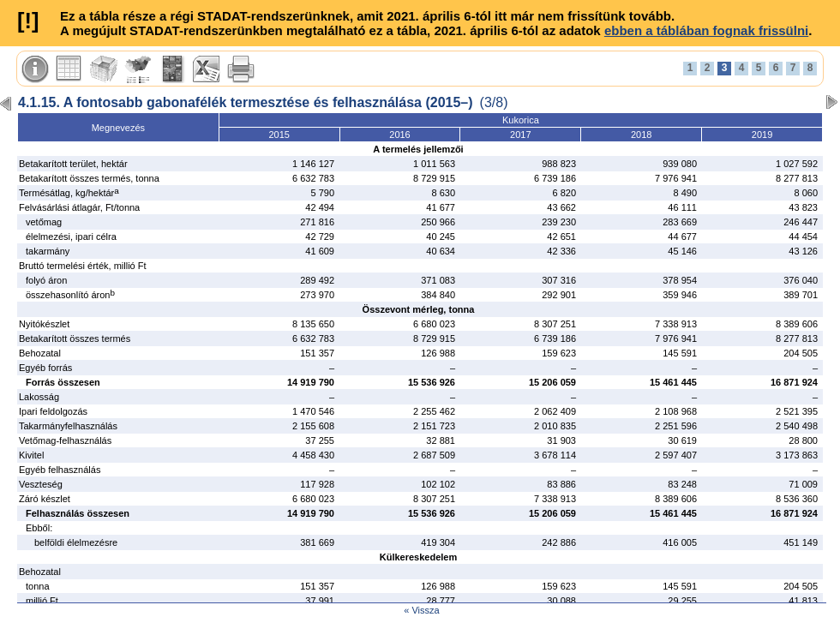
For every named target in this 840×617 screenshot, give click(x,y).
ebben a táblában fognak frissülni (706, 30)
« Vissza (421, 610)
